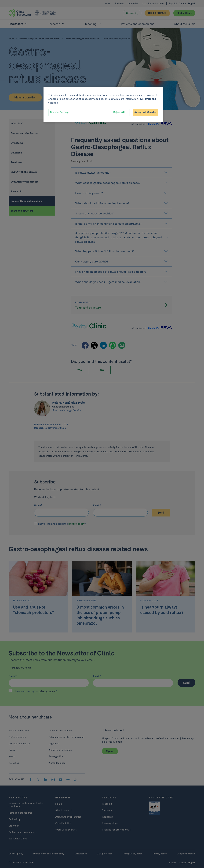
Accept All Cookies (145, 112)
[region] (103, 105)
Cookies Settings (60, 112)
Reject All (119, 112)
